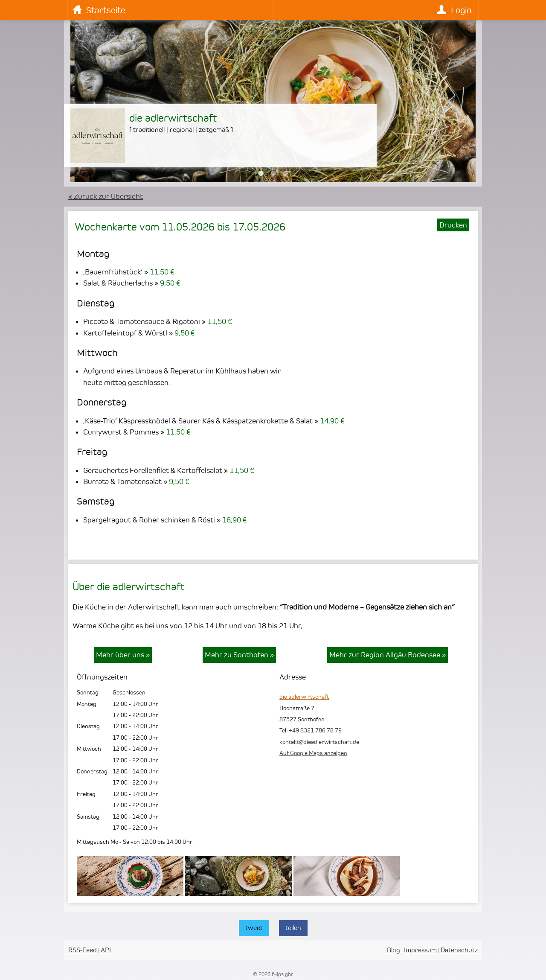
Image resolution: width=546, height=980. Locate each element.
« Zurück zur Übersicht (106, 196)
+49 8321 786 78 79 (315, 730)
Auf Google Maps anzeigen (313, 753)
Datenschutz (459, 950)
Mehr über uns (123, 655)
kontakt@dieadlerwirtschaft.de (319, 742)
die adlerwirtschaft (304, 697)
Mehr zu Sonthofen (239, 655)
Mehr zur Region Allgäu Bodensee (388, 655)
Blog (394, 950)
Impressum (420, 950)
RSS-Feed (83, 950)
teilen (293, 928)
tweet (254, 928)
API (106, 950)
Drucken (453, 225)
